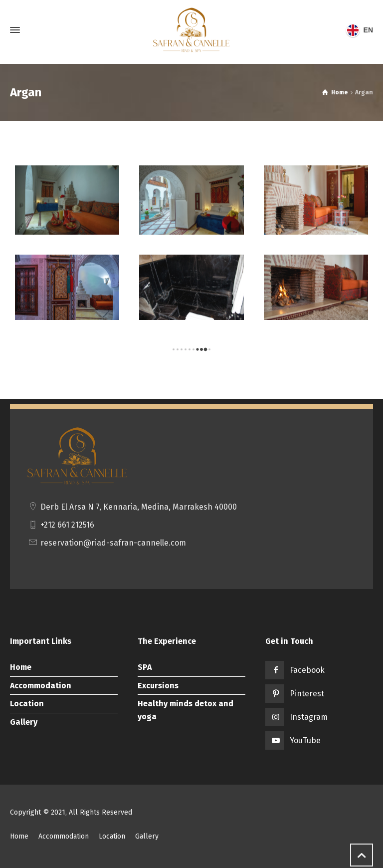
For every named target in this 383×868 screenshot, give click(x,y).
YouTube (305, 740)
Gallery (24, 722)
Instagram (309, 717)
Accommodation (41, 685)
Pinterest (307, 694)
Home (21, 667)
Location (27, 704)
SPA (145, 667)
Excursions (158, 685)
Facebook (307, 670)
